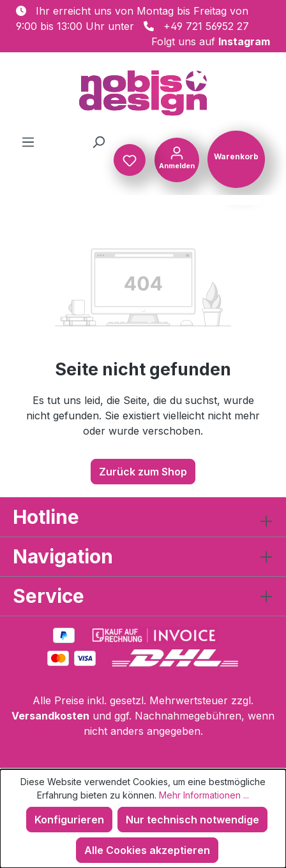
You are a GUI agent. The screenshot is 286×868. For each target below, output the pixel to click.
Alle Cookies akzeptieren (147, 850)
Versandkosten (50, 716)
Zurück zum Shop (143, 472)
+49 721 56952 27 (206, 26)
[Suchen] (98, 141)
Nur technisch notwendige (192, 820)
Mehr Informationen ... (204, 795)
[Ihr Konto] (177, 159)
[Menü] (28, 141)
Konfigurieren (69, 820)
